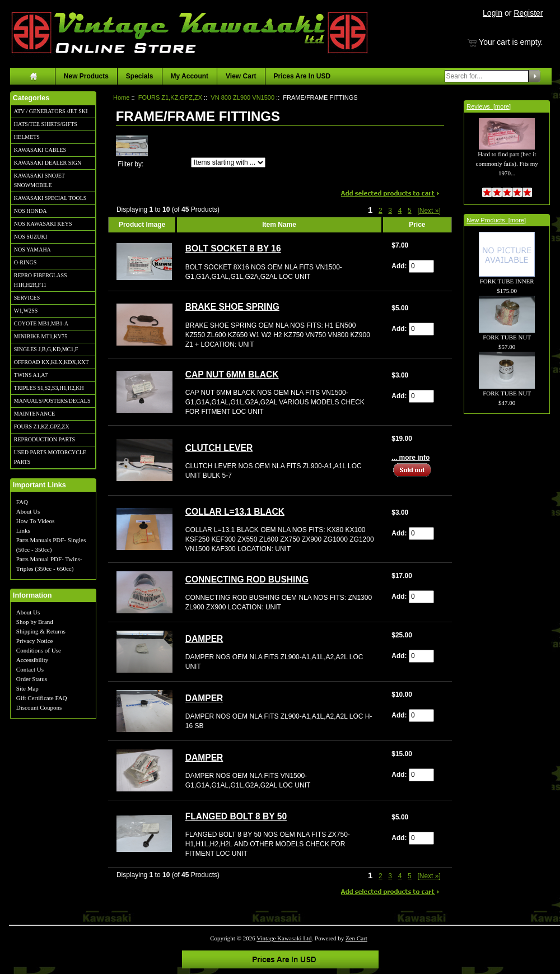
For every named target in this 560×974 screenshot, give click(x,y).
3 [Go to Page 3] (390, 211)
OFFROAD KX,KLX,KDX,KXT (52, 362)
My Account (190, 76)
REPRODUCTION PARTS (45, 439)
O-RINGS (25, 262)
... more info (410, 458)
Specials (140, 76)
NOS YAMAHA (32, 250)
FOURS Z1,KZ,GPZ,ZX (42, 427)
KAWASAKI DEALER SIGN (48, 163)
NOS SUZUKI (31, 237)
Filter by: (130, 164)
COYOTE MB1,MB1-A (41, 323)
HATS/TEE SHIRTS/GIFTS (46, 124)
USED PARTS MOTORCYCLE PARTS (50, 457)
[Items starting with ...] (228, 162)
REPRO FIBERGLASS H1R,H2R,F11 (41, 280)
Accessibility (32, 660)
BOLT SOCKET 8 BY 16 (233, 248)
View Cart (241, 76)
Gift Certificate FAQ (42, 698)
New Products (86, 76)
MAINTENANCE (34, 414)
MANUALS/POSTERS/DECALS (52, 401)
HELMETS (27, 137)
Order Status (32, 679)
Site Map (27, 688)
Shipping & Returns (41, 631)
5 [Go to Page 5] (410, 211)
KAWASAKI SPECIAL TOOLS (50, 198)
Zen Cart (356, 938)
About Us (28, 511)
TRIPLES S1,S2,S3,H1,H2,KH (49, 388)
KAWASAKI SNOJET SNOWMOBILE (39, 180)
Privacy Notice (35, 641)
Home (121, 97)
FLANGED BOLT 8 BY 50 (236, 816)
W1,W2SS (26, 311)
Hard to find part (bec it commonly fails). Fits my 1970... (507, 153)
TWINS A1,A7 (31, 375)
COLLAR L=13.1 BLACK (235, 512)
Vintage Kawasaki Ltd (284, 938)
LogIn (493, 13)
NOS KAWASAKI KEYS (43, 224)
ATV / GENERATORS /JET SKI (51, 111)
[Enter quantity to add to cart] (421, 266)
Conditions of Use (39, 650)
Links (23, 530)
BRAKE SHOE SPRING (232, 307)
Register (528, 13)
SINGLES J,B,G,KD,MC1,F (46, 349)
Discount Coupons (39, 707)
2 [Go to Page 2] (381, 211)
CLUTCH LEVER (219, 448)
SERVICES (27, 298)
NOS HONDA (31, 211)
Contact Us (30, 669)
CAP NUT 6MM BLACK (232, 374)
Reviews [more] (489, 106)
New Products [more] (496, 220)
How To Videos (35, 521)
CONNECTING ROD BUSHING (247, 579)
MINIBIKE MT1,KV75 (41, 336)
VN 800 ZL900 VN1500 (242, 97)
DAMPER (204, 639)
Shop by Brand (35, 622)
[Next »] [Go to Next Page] (429, 211)
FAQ (22, 502)
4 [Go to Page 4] (400, 211)
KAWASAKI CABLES (40, 150)
